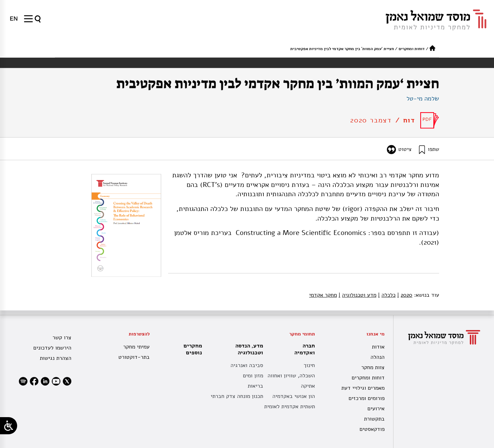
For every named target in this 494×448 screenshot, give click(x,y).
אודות (378, 347)
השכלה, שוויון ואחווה (291, 376)
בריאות (255, 386)
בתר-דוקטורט (134, 357)
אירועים (376, 409)
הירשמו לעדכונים (52, 348)
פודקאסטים (372, 429)
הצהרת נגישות (56, 358)
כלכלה (387, 295)
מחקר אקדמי (323, 295)
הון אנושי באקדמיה (294, 396)
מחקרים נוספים (193, 349)
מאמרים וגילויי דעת (363, 388)
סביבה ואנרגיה (247, 365)
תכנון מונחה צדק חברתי (237, 396)
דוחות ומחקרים (412, 49)
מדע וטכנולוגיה (357, 295)
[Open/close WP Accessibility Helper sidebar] (9, 426)
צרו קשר (62, 338)
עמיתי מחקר (136, 347)
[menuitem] (14, 19)
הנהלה (378, 357)
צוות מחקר (373, 367)
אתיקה (308, 386)
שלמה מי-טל (423, 98)
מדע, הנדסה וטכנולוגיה (248, 349)
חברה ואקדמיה (303, 349)
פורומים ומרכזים (367, 398)
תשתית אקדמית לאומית (290, 406)
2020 (405, 295)
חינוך (309, 365)
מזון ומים (253, 376)
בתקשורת (374, 419)
